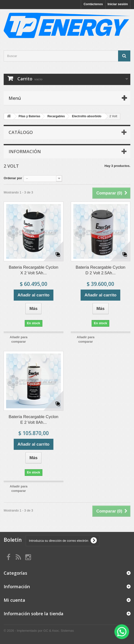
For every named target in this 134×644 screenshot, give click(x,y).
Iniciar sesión (118, 4)
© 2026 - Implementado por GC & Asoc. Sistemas (39, 631)
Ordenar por (13, 178)
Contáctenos (93, 4)
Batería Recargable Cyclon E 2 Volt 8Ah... (33, 420)
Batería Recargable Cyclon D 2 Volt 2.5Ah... (101, 270)
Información (25, 151)
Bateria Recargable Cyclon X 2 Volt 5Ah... (34, 270)
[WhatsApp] (122, 632)
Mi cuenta (14, 600)
